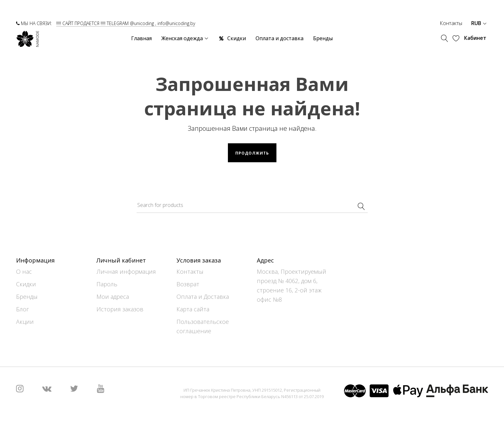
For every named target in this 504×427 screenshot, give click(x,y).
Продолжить (252, 153)
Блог (22, 309)
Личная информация (126, 271)
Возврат (188, 284)
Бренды (27, 297)
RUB (479, 23)
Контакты (451, 23)
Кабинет (475, 38)
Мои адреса (113, 297)
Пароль (107, 284)
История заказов (120, 309)
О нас (24, 271)
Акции (25, 322)
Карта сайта (193, 309)
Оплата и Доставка (203, 297)
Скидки (26, 284)
